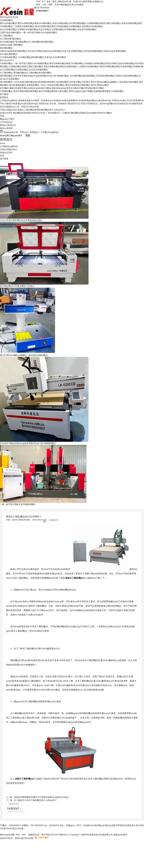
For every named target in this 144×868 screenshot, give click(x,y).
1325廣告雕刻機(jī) (9, 57)
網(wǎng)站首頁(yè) (9, 17)
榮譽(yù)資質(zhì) (8, 125)
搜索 (28, 135)
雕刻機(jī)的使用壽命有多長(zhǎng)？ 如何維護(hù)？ (37, 113)
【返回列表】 (14, 804)
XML (24, 835)
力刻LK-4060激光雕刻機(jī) (52, 85)
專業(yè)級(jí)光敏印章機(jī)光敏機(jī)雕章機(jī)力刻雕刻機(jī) (96, 91)
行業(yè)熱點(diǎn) (9, 110)
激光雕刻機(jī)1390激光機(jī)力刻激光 (73, 82)
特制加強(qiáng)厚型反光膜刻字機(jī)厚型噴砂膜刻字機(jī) (78, 88)
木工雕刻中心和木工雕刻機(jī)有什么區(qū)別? (35, 800)
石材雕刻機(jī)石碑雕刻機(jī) (64, 29)
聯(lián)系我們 (6, 128)
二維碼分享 (53, 520)
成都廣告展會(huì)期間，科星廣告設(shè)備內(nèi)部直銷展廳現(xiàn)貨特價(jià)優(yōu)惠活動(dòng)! (65, 100)
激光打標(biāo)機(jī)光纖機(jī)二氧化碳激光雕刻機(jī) (115, 82)
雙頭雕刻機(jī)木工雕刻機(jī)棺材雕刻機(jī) (34, 42)
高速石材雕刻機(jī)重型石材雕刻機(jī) (60, 66)
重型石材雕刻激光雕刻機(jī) (78, 85)
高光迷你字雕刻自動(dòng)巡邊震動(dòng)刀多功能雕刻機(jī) (55, 51)
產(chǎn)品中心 (7, 60)
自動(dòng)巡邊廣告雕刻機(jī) (13, 51)
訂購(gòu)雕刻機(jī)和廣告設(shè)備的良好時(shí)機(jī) (87, 113)
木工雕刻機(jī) (6, 36)
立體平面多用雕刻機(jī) (10, 33)
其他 (2, 116)
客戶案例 (4, 94)
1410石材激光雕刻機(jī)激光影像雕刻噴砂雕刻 (34, 82)
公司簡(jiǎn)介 (6, 122)
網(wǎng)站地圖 (7, 835)
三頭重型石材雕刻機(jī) (24, 26)
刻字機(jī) (4, 88)
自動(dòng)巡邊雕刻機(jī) (115, 51)
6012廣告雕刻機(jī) (9, 54)
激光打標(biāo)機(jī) (100, 85)
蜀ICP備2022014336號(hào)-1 (55, 835)
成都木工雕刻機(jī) (74, 578)
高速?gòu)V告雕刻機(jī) (55, 57)
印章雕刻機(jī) (6, 91)
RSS (18, 835)
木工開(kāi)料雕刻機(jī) (10, 39)
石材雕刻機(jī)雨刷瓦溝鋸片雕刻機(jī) (104, 23)
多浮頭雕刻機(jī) (7, 42)
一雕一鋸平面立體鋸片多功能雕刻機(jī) (39, 33)
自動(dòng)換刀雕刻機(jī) (11, 45)
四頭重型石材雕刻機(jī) (92, 26)
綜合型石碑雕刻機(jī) (87, 29)
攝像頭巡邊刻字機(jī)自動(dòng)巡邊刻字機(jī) (30, 88)
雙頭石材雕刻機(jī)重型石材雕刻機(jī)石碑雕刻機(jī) (58, 26)
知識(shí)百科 (6, 113)
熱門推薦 (4, 159)
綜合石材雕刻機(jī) (8, 29)
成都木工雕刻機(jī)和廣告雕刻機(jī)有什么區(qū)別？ (42, 110)
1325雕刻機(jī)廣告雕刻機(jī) (31, 57)
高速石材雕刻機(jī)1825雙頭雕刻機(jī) (69, 23)
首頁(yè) (24, 132)
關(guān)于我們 (7, 119)
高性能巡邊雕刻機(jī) (93, 51)
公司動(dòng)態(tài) (9, 100)
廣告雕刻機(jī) (6, 48)
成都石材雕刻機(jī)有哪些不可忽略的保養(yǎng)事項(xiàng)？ (42, 797)
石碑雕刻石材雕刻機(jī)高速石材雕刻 (34, 29)
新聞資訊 (4, 97)
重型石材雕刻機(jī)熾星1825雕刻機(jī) (35, 23)
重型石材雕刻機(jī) (8, 23)
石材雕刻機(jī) (6, 20)
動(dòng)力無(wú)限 (24, 838)
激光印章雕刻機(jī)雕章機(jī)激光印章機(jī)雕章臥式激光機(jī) (41, 91)
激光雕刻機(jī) (6, 82)
